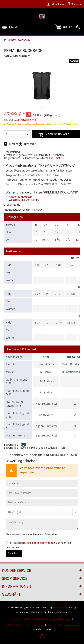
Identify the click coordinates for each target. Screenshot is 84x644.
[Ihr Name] (42, 483)
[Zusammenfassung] (42, 502)
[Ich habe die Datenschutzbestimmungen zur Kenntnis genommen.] (7, 543)
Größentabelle (12, 205)
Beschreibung (12, 152)
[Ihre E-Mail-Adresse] (42, 493)
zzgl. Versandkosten (26, 120)
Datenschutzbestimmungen (39, 543)
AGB (26, 619)
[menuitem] (75, 4)
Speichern (14, 553)
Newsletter (38, 625)
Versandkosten (61, 608)
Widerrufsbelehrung (17, 625)
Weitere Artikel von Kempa (22, 200)
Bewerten (27, 144)
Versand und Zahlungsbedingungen (52, 619)
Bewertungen (12, 445)
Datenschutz (54, 625)
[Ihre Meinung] (42, 524)
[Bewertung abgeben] (42, 512)
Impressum (71, 625)
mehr (58, 158)
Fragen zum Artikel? (19, 197)
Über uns (15, 619)
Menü (10, 27)
